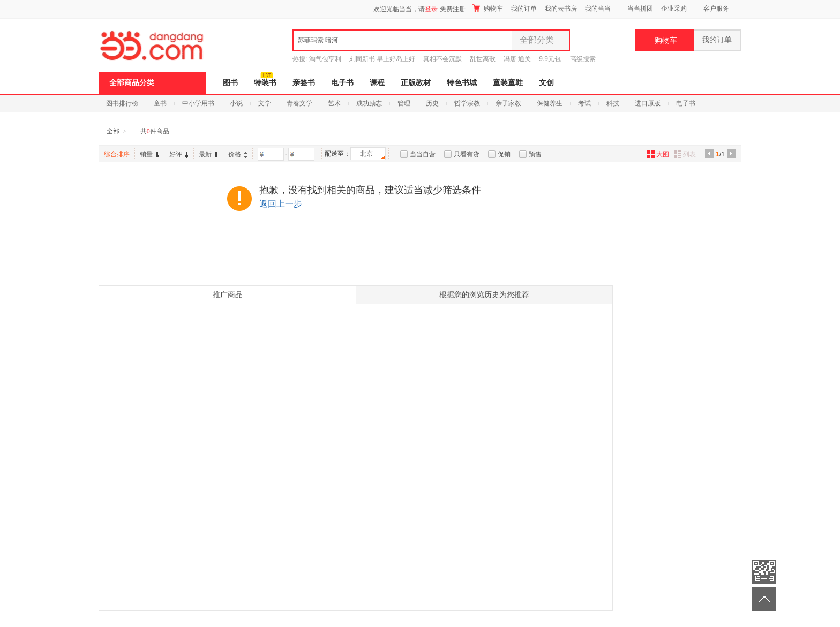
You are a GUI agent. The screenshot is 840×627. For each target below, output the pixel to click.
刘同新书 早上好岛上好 (382, 59)
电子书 (342, 83)
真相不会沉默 (442, 59)
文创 (546, 83)
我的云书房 (561, 9)
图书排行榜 (122, 103)
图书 (230, 83)
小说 (236, 103)
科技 (613, 103)
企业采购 (674, 9)
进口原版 (648, 103)
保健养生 (550, 103)
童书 (160, 103)
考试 (584, 103)
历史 (432, 103)
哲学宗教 (467, 103)
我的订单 (524, 9)
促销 (504, 154)
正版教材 (416, 83)
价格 (238, 154)
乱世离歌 (483, 59)
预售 (535, 154)
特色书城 (462, 83)
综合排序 (117, 154)
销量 (149, 154)
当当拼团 (640, 9)
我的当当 (598, 9)
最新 (208, 154)
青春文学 (299, 103)
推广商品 (228, 295)
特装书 (265, 83)
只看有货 (467, 154)
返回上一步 (281, 204)
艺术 (334, 103)
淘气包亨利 (325, 59)
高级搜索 (583, 59)
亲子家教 (508, 103)
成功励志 (369, 103)
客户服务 (716, 9)
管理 (404, 103)
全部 (113, 131)
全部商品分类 (132, 83)
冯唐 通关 (517, 59)
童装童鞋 (508, 83)
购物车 (487, 8)
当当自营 (423, 154)
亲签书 (304, 83)
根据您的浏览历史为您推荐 (484, 295)
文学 (265, 103)
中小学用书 (198, 103)
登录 (431, 9)
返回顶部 (764, 599)
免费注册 (453, 9)
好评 (179, 154)
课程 (377, 83)
